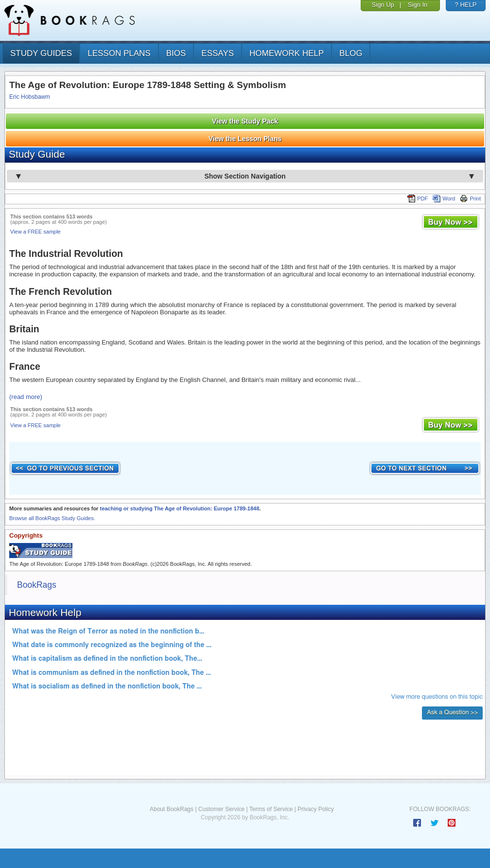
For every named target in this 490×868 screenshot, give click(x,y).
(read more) (26, 397)
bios (176, 53)
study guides (41, 53)
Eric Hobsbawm (30, 97)
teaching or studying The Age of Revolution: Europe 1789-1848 (179, 508)
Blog (351, 53)
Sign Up (383, 5)
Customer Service (221, 809)
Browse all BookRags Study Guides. (52, 518)
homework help (287, 53)
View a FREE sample (35, 232)
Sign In (418, 5)
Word (444, 199)
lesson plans (119, 53)
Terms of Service (271, 809)
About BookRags (172, 809)
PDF (418, 199)
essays (218, 53)
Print (470, 199)
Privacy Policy (316, 809)
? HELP (466, 5)
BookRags (37, 585)
